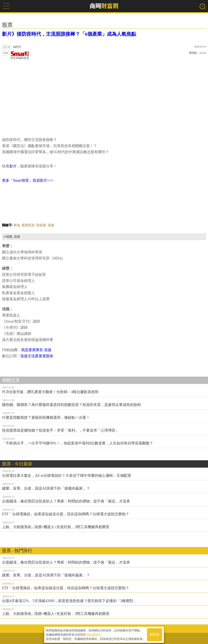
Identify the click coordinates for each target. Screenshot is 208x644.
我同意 (155, 634)
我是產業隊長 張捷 (37, 350)
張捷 (51, 225)
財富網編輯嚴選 (20, 55)
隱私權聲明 (93, 634)
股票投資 (28, 225)
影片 (13, 166)
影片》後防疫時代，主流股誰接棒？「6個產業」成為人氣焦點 (69, 34)
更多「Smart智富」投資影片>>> (28, 180)
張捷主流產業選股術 (37, 356)
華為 (17, 225)
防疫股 (41, 225)
